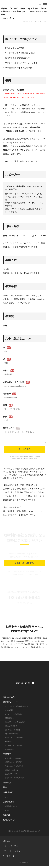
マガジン (8, 813)
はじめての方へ (10, 700)
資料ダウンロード (24, 583)
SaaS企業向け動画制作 (13, 761)
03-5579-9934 (24, 600)
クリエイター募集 (11, 849)
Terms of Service (28, 461)
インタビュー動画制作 (12, 732)
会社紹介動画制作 (11, 728)
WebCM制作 (9, 713)
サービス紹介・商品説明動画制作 (16, 709)
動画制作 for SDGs (11, 776)
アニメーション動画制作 (13, 748)
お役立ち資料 (9, 804)
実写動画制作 (9, 752)
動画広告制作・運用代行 (13, 764)
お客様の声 (8, 795)
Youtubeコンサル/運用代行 (14, 768)
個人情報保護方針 (11, 517)
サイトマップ (9, 858)
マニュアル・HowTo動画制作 (15, 724)
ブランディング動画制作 (13, 717)
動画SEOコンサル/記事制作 (14, 780)
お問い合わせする (24, 566)
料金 (5, 790)
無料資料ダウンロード (12, 809)
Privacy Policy (16, 461)
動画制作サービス (11, 704)
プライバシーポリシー (13, 854)
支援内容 (7, 756)
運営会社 (7, 844)
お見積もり (8, 817)
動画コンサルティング (12, 772)
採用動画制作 (9, 720)
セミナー (7, 799)
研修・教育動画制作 (12, 736)
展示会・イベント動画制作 (14, 740)
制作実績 (7, 785)
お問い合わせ (9, 822)
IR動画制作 (9, 744)
